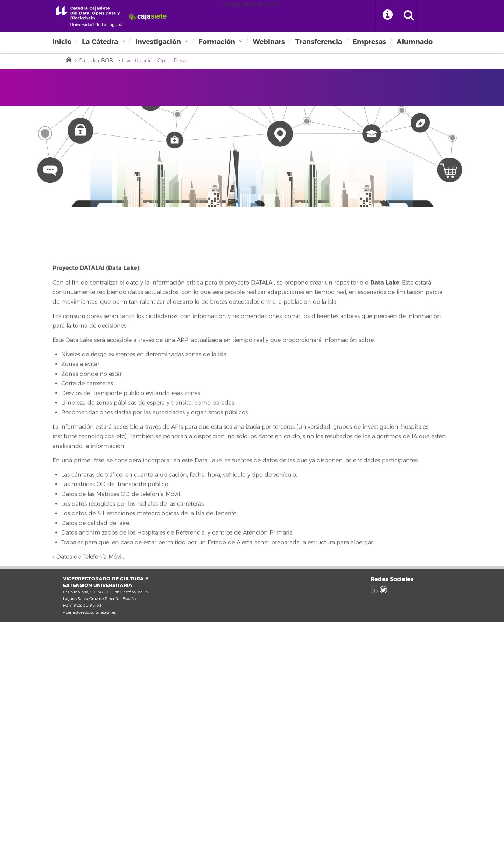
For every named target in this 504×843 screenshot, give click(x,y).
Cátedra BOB (96, 61)
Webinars (269, 42)
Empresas (369, 42)
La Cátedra (100, 42)
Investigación (158, 42)
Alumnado (415, 42)
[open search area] (409, 16)
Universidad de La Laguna (110, 16)
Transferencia (319, 42)
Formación (217, 42)
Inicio (62, 42)
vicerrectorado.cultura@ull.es (89, 612)
